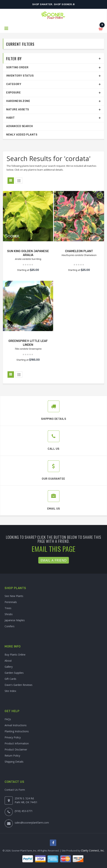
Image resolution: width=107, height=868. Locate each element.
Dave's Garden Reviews (19, 685)
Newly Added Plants (22, 135)
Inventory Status (20, 76)
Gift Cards (10, 679)
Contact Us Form (15, 790)
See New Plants (14, 596)
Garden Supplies (14, 673)
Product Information (17, 743)
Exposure (13, 93)
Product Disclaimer (16, 749)
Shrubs (9, 614)
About (8, 661)
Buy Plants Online (15, 655)
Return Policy (12, 756)
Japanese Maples (15, 620)
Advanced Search (20, 126)
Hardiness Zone (18, 101)
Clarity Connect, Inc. (93, 850)
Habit (11, 118)
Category (14, 84)
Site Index (10, 691)
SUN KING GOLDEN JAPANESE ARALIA (28, 253)
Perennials (11, 602)
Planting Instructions (17, 731)
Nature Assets (18, 110)
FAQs (8, 719)
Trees (8, 608)
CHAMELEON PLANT (79, 251)
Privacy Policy (13, 737)
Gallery (9, 667)
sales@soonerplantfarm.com (32, 823)
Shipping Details (14, 762)
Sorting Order (17, 67)
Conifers (10, 626)
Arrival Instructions (16, 725)
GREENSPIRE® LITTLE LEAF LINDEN (28, 343)
